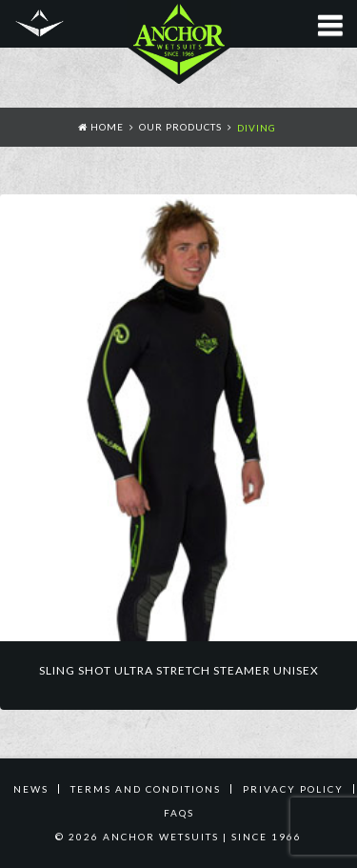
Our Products (180, 127)
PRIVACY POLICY (293, 789)
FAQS (179, 813)
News (31, 789)
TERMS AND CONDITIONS (146, 789)
